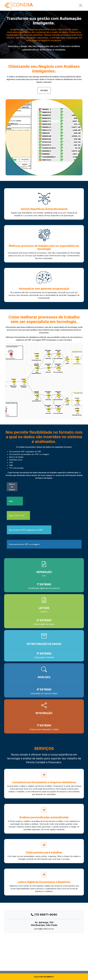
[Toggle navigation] (81, 5)
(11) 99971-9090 (46, 915)
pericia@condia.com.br (44, 929)
